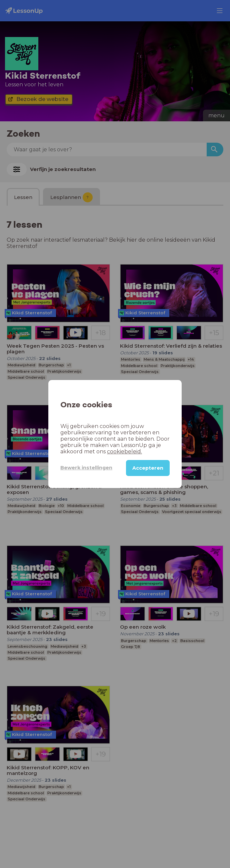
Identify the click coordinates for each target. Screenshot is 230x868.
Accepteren (148, 468)
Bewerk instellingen (86, 468)
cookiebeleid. (124, 451)
